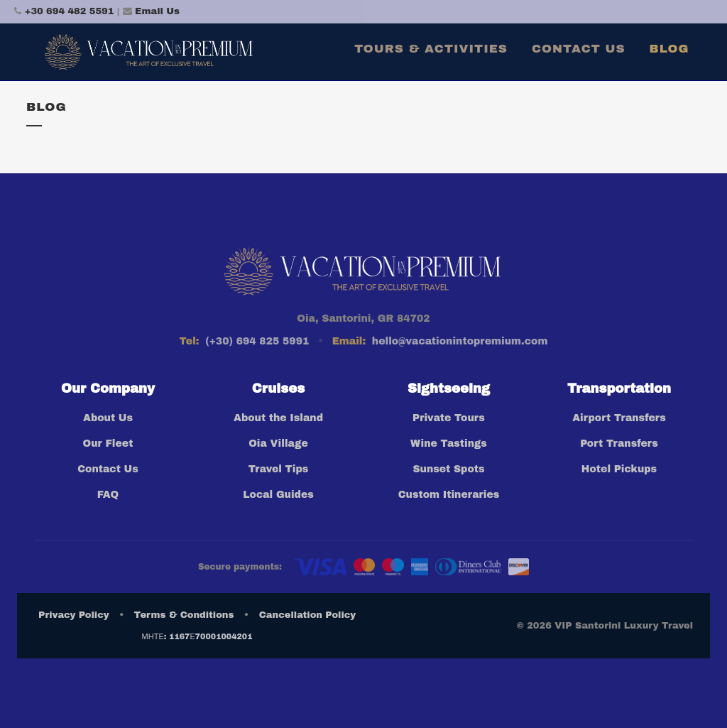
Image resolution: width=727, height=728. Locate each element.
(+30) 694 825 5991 (257, 341)
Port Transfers (619, 444)
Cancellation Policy (307, 615)
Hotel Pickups (619, 469)
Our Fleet (108, 444)
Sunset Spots (448, 469)
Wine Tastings (449, 444)
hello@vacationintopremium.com (460, 341)
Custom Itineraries (449, 495)
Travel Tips (279, 469)
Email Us (157, 11)
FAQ (108, 495)
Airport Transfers (619, 418)
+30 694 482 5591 (70, 11)
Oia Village (278, 444)
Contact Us (108, 469)
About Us (108, 418)
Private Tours (449, 418)
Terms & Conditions (184, 615)
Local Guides (278, 495)
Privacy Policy (74, 615)
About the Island (278, 418)
